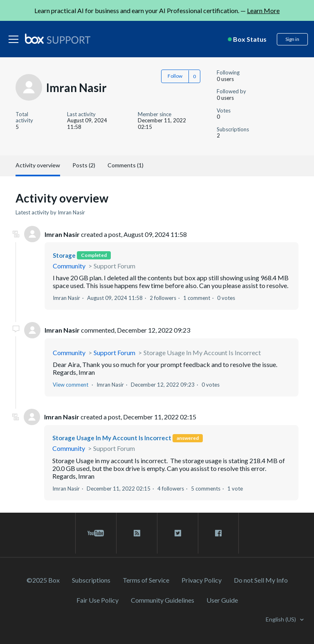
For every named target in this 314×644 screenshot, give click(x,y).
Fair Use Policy (98, 600)
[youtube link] (96, 533)
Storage (64, 255)
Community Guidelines (163, 600)
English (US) (281, 619)
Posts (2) (84, 165)
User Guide (222, 600)
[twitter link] (178, 533)
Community (69, 266)
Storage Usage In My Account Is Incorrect (202, 352)
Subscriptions (91, 580)
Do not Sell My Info (261, 580)
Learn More (263, 10)
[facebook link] (218, 533)
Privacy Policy (202, 580)
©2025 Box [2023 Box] (43, 580)
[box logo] (58, 38)
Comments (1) (126, 165)
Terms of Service (146, 580)
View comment (71, 385)
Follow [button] (175, 76)
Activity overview (38, 165)
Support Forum (114, 266)
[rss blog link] (137, 533)
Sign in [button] (292, 39)
